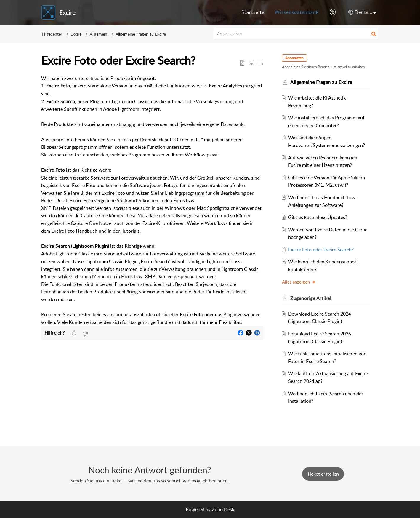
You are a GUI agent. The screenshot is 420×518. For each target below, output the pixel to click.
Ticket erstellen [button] (323, 474)
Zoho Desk (223, 509)
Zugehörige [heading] (311, 298)
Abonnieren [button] (295, 58)
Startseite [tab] (253, 12)
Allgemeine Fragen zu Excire (141, 34)
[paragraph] (152, 200)
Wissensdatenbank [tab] (297, 12)
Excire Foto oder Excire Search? (321, 250)
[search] (296, 34)
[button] (333, 12)
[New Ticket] (323, 474)
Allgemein (98, 34)
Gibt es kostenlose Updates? (318, 217)
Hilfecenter (52, 34)
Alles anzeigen (299, 282)
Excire (76, 34)
